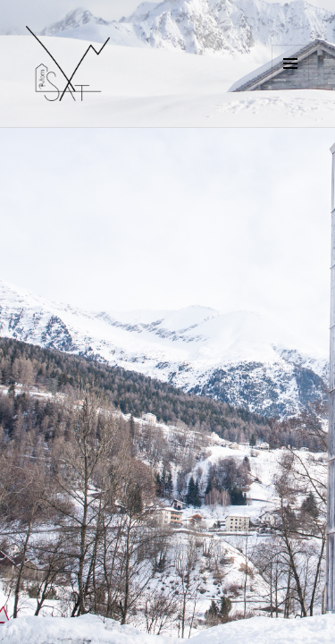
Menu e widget (291, 82)
